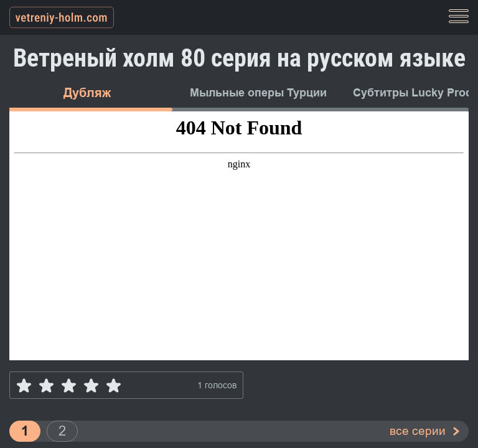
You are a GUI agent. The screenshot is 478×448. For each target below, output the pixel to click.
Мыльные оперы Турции (258, 93)
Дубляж (87, 93)
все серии (418, 431)
